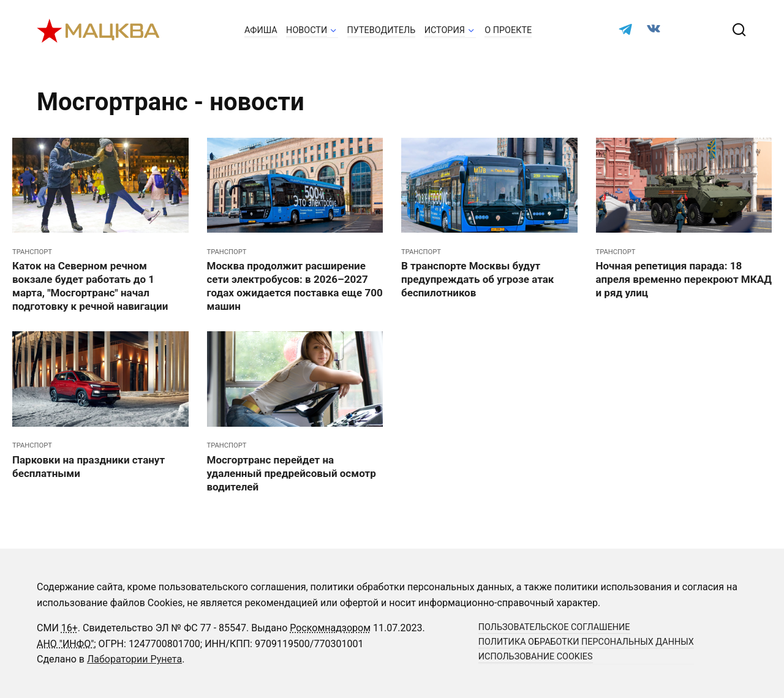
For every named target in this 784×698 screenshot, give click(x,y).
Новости (307, 30)
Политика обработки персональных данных (586, 642)
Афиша (261, 30)
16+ (70, 628)
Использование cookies (536, 657)
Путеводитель (382, 30)
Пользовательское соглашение (554, 627)
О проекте (508, 30)
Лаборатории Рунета (134, 659)
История (445, 30)
